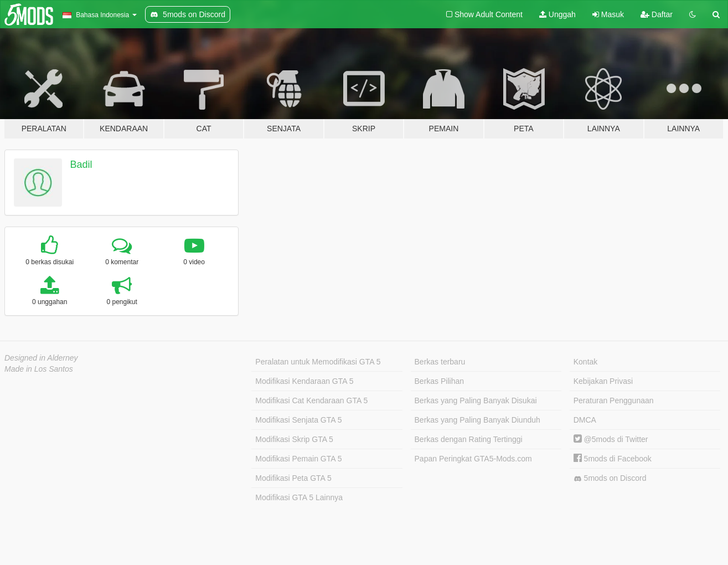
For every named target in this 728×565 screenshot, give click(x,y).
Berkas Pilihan (440, 381)
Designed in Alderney (41, 358)
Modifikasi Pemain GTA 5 (298, 459)
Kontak (586, 362)
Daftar (657, 14)
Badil (81, 165)
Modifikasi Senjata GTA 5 (298, 420)
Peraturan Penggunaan (614, 400)
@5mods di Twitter (611, 439)
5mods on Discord (610, 478)
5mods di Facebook (613, 459)
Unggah (557, 14)
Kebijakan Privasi (603, 381)
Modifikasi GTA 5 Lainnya (299, 497)
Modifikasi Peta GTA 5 (293, 478)
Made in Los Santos (39, 369)
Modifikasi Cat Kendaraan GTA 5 (311, 400)
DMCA (585, 420)
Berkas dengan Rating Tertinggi (469, 439)
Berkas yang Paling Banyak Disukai (476, 400)
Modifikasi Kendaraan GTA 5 (304, 381)
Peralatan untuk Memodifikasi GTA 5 (318, 362)
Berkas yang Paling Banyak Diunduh (477, 420)
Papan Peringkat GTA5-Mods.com (473, 459)
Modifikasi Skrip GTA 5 (294, 439)
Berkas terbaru (440, 362)
